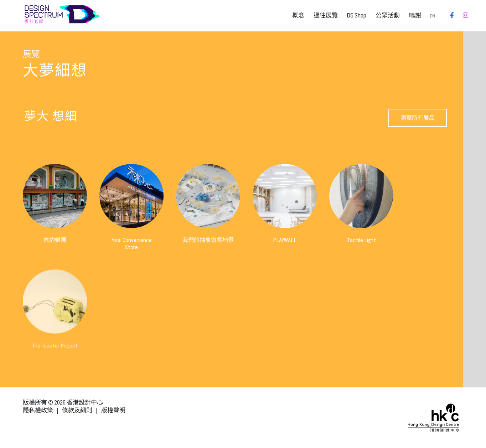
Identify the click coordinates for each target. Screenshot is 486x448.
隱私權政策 (38, 410)
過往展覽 (326, 16)
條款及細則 (77, 410)
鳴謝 (415, 16)
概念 (298, 16)
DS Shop (356, 16)
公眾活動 (388, 16)
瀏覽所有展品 (418, 118)
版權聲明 (113, 410)
